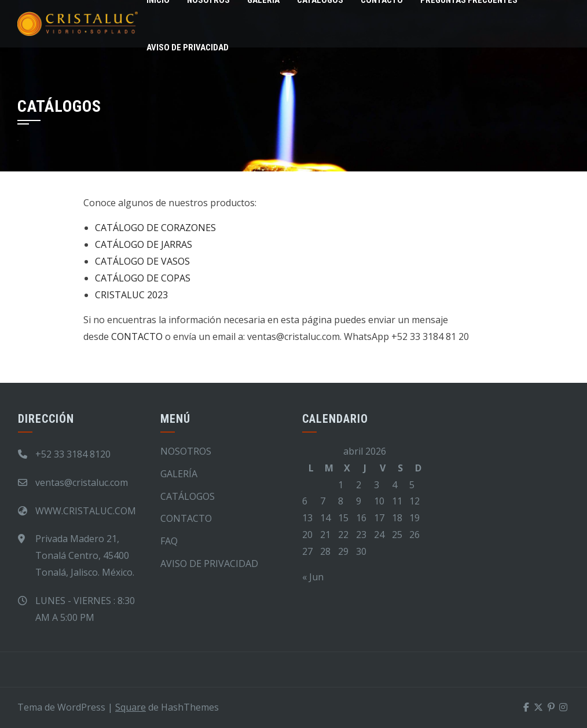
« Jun (313, 577)
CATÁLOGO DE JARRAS (144, 244)
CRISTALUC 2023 (131, 295)
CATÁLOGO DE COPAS (143, 278)
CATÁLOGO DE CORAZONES (155, 228)
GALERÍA (179, 474)
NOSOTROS (186, 451)
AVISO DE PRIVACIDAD (188, 47)
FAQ (169, 541)
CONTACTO (137, 336)
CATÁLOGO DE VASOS (142, 261)
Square (131, 707)
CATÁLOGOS (188, 496)
